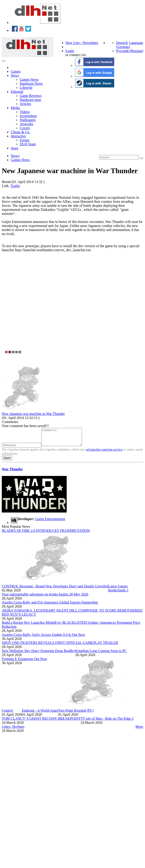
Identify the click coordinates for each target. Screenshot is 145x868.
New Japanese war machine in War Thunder (33, 414)
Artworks (26, 124)
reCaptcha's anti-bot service (104, 453)
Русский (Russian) (130, 51)
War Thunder (12, 472)
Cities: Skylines (13, 730)
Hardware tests (30, 100)
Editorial (17, 92)
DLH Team (28, 144)
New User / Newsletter (82, 43)
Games (16, 71)
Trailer (15, 186)
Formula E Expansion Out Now (25, 662)
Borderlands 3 (118, 594)
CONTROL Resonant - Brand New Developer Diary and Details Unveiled (55, 590)
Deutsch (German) (123, 45)
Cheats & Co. (20, 132)
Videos (25, 112)
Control (7, 714)
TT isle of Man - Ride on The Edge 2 (107, 722)
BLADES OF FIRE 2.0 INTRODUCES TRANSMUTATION (46, 534)
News (15, 75)
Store (15, 148)
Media (15, 108)
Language (136, 43)
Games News (29, 80)
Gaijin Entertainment (50, 522)
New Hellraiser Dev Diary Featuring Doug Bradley (38, 654)
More (139, 730)
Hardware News (31, 84)
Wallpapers (28, 120)
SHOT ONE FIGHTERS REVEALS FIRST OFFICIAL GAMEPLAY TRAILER (60, 646)
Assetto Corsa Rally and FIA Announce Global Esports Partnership (50, 606)
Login (70, 51)
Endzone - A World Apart (40, 714)
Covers (25, 128)
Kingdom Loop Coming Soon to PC (101, 654)
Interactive (18, 136)
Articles (25, 104)
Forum (25, 140)
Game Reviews (31, 96)
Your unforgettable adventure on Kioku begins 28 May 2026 (45, 598)
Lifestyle (26, 88)
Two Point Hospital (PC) (76, 714)
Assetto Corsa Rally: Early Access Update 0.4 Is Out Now (43, 638)
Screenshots (28, 116)
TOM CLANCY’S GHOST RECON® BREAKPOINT (41, 722)
